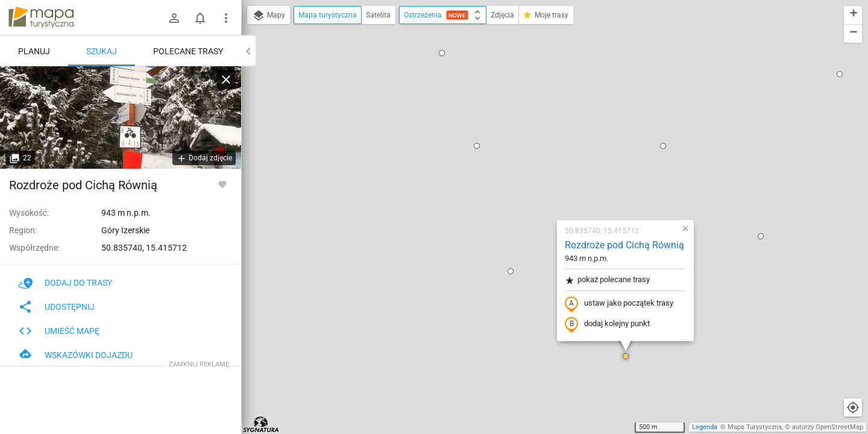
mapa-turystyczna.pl (41, 17)
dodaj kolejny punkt (536, 185)
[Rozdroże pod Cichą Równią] (121, 118)
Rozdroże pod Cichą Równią (553, 106)
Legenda (705, 427)
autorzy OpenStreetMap (828, 427)
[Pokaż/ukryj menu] (226, 18)
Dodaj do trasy (65, 283)
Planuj (34, 51)
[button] (439, 132)
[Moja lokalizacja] (853, 407)
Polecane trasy (188, 51)
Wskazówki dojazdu (75, 355)
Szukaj (102, 51)
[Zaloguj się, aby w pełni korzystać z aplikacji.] (222, 184)
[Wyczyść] (226, 80)
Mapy (269, 16)
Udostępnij (56, 307)
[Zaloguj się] (174, 18)
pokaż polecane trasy (536, 141)
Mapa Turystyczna (755, 427)
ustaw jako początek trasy (548, 165)
